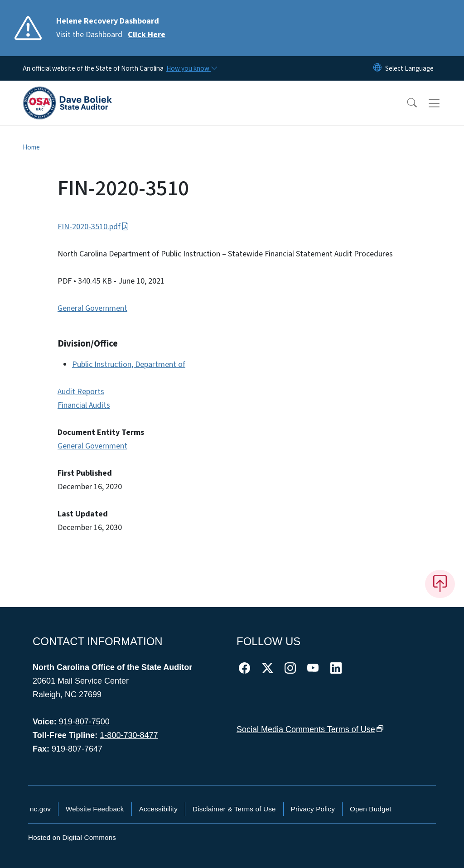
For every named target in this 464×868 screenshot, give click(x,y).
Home (31, 147)
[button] (406, 103)
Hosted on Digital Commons (72, 837)
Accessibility (158, 809)
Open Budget (371, 809)
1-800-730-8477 (129, 735)
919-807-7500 (84, 722)
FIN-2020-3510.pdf (93, 227)
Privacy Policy (313, 809)
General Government (92, 308)
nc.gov (40, 809)
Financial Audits (84, 405)
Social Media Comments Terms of (310, 729)
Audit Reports (81, 392)
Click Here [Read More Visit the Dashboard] (147, 35)
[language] (409, 68)
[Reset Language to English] (377, 68)
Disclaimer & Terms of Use (234, 809)
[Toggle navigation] (443, 103)
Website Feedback (95, 809)
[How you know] (191, 68)
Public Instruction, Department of (129, 364)
